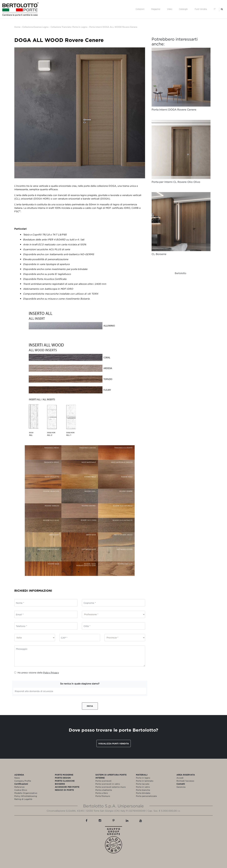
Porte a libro (102, 793)
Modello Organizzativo (26, 793)
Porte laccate (143, 784)
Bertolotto (180, 273)
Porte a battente (104, 790)
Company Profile (23, 781)
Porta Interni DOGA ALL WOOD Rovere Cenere (113, 27)
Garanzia (181, 787)
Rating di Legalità (23, 799)
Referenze (19, 787)
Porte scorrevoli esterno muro (111, 787)
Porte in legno (143, 778)
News (17, 778)
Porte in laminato (145, 781)
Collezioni (140, 9)
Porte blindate (143, 793)
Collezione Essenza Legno (35, 27)
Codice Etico (21, 790)
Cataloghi (183, 9)
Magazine (156, 9)
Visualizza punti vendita (114, 744)
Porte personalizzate (146, 796)
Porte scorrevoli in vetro (108, 784)
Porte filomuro (103, 796)
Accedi (180, 778)
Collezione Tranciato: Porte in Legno (69, 27)
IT (215, 9)
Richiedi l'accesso (185, 781)
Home (17, 27)
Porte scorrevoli (103, 781)
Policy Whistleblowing (26, 796)
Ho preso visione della (37, 673)
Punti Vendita (201, 9)
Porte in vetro (143, 787)
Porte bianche (143, 790)
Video (170, 9)
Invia (90, 706)
